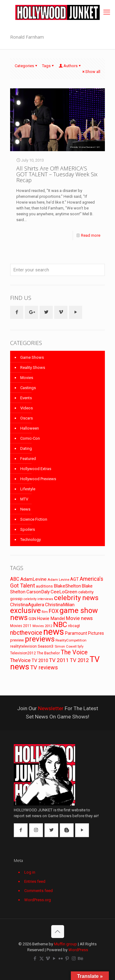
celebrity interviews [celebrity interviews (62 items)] (38, 599)
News (25, 509)
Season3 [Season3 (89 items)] (46, 646)
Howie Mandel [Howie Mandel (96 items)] (51, 618)
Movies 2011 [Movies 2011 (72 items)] (21, 626)
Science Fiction (34, 519)
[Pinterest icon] (67, 959)
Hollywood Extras (36, 469)
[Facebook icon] (35, 959)
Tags (48, 66)
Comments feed (38, 891)
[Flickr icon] (61, 959)
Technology (31, 540)
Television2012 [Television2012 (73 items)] (23, 653)
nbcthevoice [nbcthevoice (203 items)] (26, 633)
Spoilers (28, 529)
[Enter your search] (57, 270)
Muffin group (65, 944)
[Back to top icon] (58, 932)
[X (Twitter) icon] (42, 959)
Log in (30, 872)
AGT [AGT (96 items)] (75, 579)
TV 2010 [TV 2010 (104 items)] (40, 660)
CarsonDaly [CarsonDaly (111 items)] (38, 592)
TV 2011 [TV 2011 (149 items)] (59, 660)
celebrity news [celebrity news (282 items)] (76, 598)
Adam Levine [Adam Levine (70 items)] (58, 580)
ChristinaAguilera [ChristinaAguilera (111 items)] (27, 605)
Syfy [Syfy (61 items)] (80, 647)
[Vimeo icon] (48, 959)
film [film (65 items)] (45, 612)
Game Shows (32, 357)
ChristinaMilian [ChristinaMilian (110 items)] (60, 605)
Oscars (27, 418)
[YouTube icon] (54, 959)
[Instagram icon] (74, 959)
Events (26, 398)
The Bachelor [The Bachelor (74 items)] (48, 653)
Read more (91, 235)
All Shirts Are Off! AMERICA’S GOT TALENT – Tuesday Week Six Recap (57, 174)
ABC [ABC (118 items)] (15, 579)
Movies (27, 378)
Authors (70, 66)
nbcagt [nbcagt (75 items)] (74, 626)
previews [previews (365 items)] (40, 639)
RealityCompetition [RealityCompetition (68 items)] (71, 640)
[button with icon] (17, 312)
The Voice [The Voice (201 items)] (74, 652)
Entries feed (35, 881)
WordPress (78, 950)
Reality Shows (33, 367)
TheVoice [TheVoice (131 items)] (20, 660)
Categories (26, 66)
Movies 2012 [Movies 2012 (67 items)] (42, 626)
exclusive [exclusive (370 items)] (25, 611)
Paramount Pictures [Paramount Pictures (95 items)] (84, 633)
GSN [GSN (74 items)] (32, 619)
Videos (27, 408)
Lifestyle (28, 489)
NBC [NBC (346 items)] (60, 625)
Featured (28, 459)
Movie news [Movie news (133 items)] (79, 618)
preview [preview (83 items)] (17, 640)
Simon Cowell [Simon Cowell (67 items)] (66, 646)
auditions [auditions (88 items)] (44, 586)
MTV (24, 499)
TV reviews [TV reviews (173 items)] (44, 668)
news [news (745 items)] (54, 632)
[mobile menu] (107, 12)
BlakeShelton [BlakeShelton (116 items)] (67, 586)
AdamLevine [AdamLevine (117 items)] (33, 579)
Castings (28, 388)
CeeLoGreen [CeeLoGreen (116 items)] (64, 592)
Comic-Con (30, 438)
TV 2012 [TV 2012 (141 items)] (79, 660)
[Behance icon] (80, 959)
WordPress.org (38, 900)
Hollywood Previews (38, 479)
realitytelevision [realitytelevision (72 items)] (23, 646)
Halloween (30, 428)
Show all (91, 72)
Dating (26, 448)
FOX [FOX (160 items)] (54, 611)
